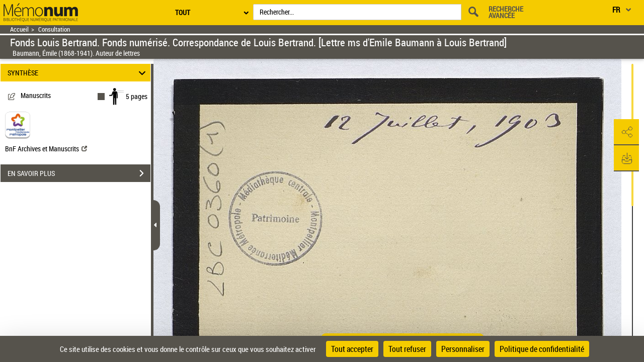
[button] (626, 132)
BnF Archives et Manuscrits (46, 149)
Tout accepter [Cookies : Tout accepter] (352, 349)
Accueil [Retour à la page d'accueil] (19, 29)
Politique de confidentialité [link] (542, 349)
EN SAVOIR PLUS (79, 173)
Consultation (54, 29)
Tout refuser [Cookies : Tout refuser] (407, 349)
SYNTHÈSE (78, 73)
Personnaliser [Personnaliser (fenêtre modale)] (463, 349)
